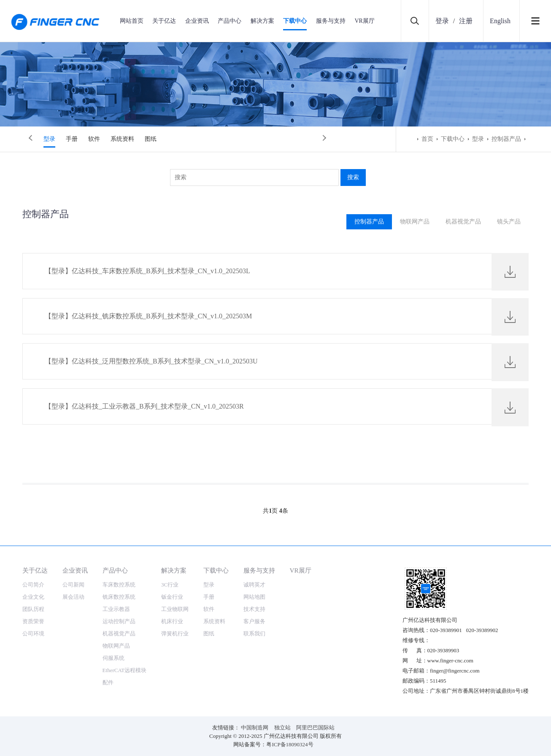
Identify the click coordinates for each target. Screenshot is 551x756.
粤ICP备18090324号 (290, 744)
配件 (108, 682)
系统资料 (122, 139)
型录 (49, 139)
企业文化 (33, 597)
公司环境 (33, 634)
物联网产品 (413, 222)
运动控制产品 (119, 621)
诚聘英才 (254, 585)
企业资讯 (197, 21)
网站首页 (132, 21)
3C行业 (170, 585)
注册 (466, 21)
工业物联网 (175, 609)
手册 (72, 139)
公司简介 (33, 585)
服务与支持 (331, 21)
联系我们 (254, 634)
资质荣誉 (33, 621)
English (500, 21)
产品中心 (230, 21)
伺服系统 (113, 658)
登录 (442, 21)
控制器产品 (506, 139)
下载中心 (295, 21)
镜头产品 (508, 222)
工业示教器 (116, 609)
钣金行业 (172, 597)
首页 (427, 139)
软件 (94, 139)
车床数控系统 (119, 585)
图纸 (151, 139)
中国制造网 (255, 728)
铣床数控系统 (119, 597)
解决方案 (262, 21)
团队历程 (33, 609)
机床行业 (172, 621)
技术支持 (254, 609)
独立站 (282, 728)
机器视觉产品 (462, 222)
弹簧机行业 (175, 634)
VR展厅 (364, 21)
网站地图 (254, 597)
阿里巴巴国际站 (315, 728)
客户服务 (254, 621)
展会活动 (73, 597)
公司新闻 (73, 585)
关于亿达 (164, 21)
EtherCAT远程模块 (125, 670)
